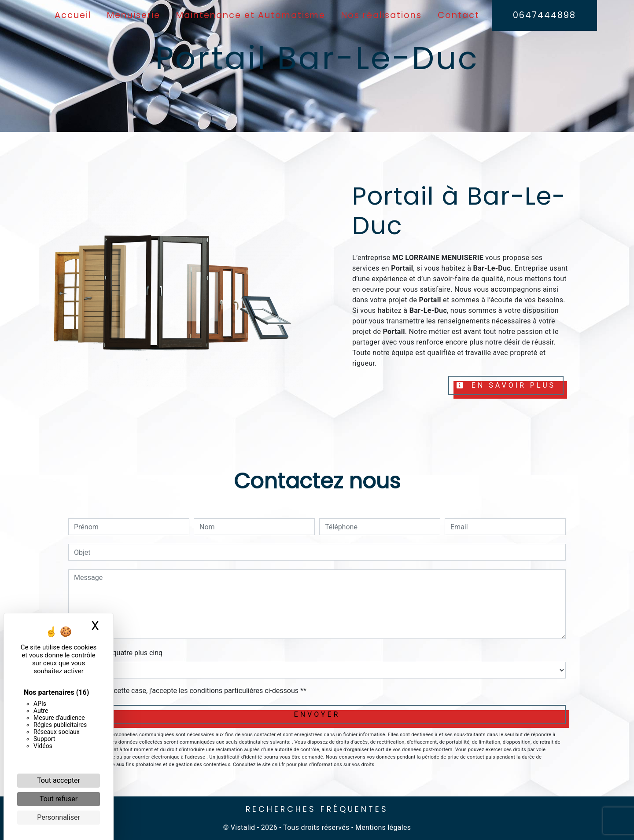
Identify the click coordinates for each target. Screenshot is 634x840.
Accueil (73, 15)
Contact (459, 15)
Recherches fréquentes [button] (317, 809)
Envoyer (317, 714)
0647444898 (544, 15)
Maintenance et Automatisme (251, 15)
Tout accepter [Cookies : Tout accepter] (59, 780)
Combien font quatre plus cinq (115, 653)
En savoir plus (506, 385)
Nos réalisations (382, 15)
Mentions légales (382, 827)
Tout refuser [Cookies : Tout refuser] (59, 799)
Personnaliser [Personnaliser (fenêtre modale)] (59, 817)
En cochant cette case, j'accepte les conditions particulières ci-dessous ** (192, 691)
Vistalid (243, 827)
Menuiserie (134, 15)
